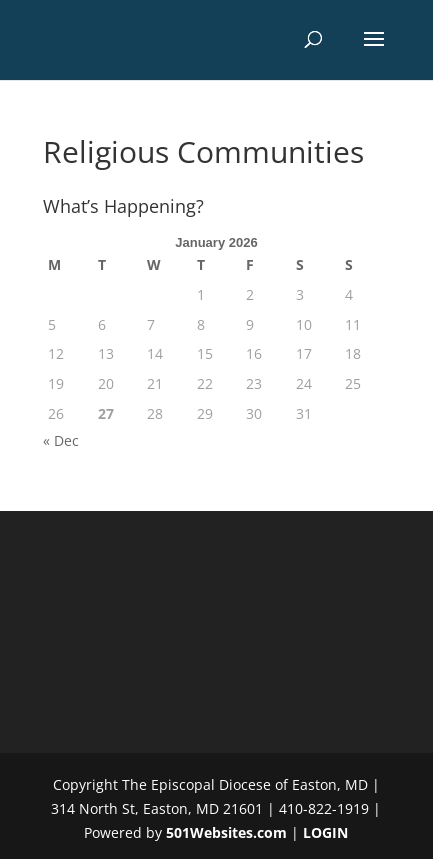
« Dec (61, 440)
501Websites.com (226, 832)
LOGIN (325, 832)
